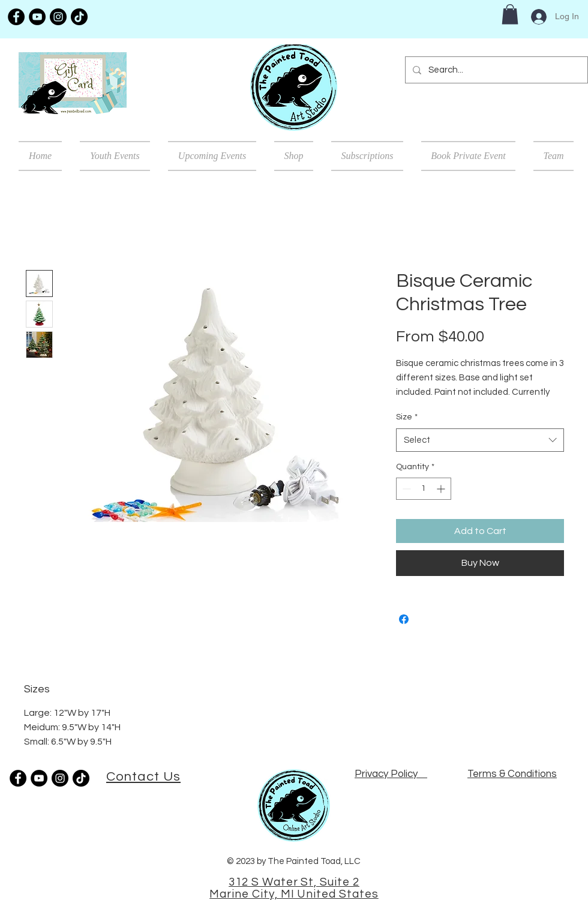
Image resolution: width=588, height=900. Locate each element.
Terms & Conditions (512, 774)
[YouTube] (37, 17)
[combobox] (480, 440)
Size (407, 417)
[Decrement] (405, 489)
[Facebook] (16, 17)
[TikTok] (79, 17)
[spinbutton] (424, 489)
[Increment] (442, 489)
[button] (510, 14)
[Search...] (495, 70)
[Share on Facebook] (404, 619)
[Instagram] (58, 17)
